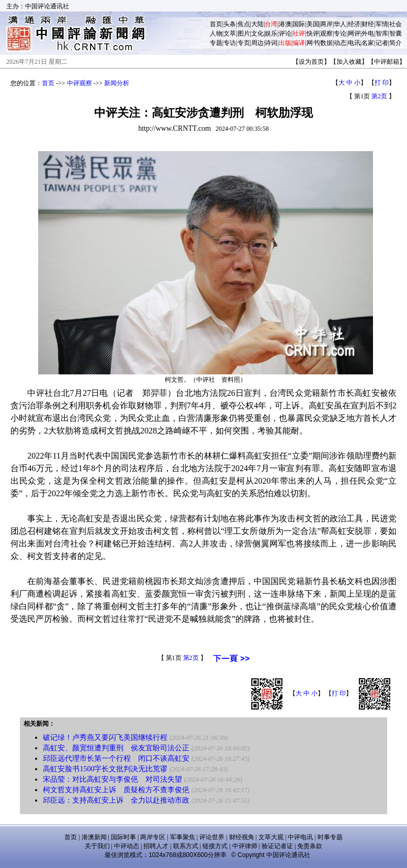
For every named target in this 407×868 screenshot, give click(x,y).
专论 (340, 33)
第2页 (379, 96)
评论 (285, 33)
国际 (299, 24)
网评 (354, 33)
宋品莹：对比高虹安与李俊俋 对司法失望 (112, 779)
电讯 (354, 43)
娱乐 (271, 33)
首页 (216, 24)
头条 (230, 24)
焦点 (244, 24)
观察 (326, 33)
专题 (216, 43)
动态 (340, 43)
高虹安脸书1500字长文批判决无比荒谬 (105, 769)
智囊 (395, 33)
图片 (244, 33)
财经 (368, 24)
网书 (313, 43)
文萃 (230, 33)
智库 (382, 33)
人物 (216, 33)
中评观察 (80, 83)
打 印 (382, 83)
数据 (326, 43)
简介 (395, 43)
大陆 (257, 24)
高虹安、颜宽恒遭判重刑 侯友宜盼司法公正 (116, 748)
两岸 (326, 24)
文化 (257, 33)
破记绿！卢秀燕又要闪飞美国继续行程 (105, 738)
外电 (368, 33)
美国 (313, 24)
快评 (313, 33)
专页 (244, 43)
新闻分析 (117, 83)
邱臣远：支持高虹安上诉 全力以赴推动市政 (116, 800)
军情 (382, 24)
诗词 (271, 43)
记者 (382, 43)
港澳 (285, 24)
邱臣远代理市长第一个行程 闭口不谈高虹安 (116, 758)
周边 (257, 43)
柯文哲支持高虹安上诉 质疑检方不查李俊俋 (116, 790)
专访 (230, 43)
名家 (368, 43)
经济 (354, 24)
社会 (395, 24)
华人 (340, 24)
